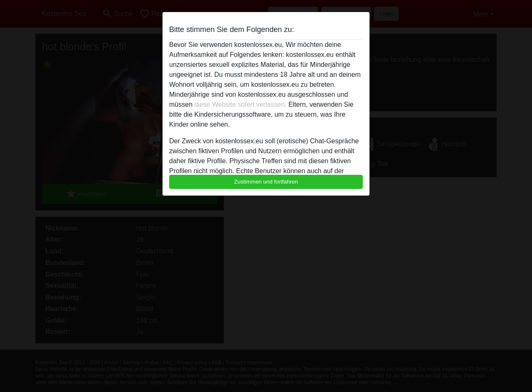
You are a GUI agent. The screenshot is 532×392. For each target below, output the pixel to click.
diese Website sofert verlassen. (240, 104)
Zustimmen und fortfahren (266, 182)
